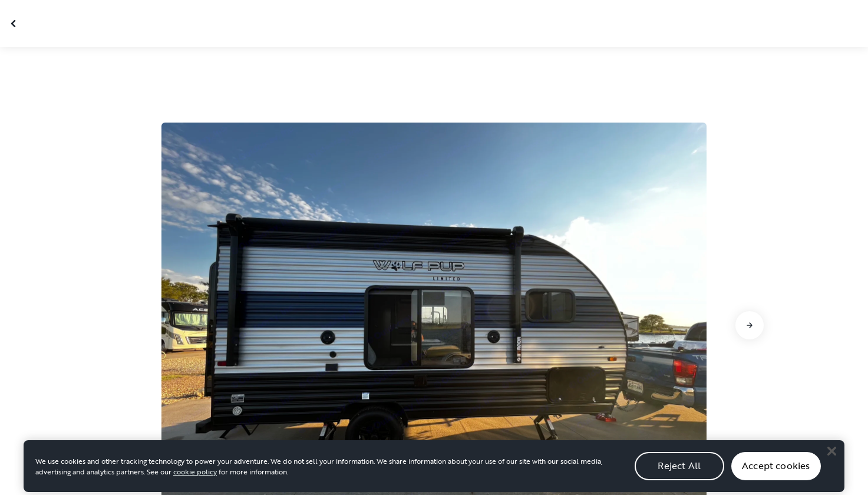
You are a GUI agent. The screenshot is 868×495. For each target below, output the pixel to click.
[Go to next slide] (750, 325)
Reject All (679, 470)
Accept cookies (776, 470)
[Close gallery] (15, 24)
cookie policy (195, 475)
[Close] (831, 454)
